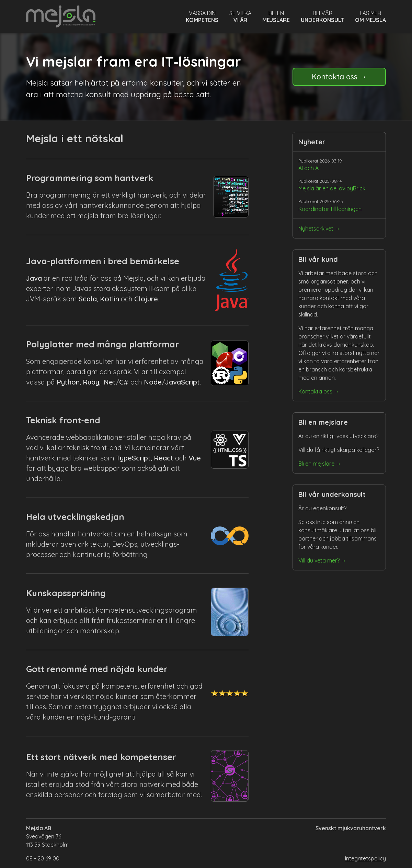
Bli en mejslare (316, 464)
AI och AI (309, 168)
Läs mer (370, 16)
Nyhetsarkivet (316, 229)
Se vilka (240, 16)
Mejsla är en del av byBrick (332, 188)
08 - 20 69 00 (43, 858)
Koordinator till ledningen (330, 209)
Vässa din (202, 16)
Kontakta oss (334, 77)
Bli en (276, 16)
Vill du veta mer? (319, 560)
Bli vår (322, 16)
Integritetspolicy (365, 858)
